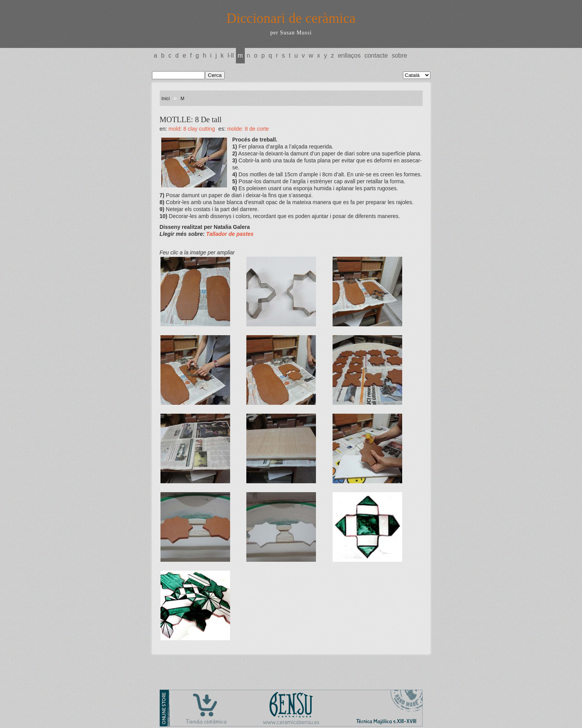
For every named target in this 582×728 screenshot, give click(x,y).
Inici (166, 99)
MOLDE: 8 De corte (248, 129)
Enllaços (349, 55)
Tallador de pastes (230, 234)
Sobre (399, 55)
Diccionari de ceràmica (291, 18)
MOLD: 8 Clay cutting (192, 129)
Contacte (376, 55)
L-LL (231, 55)
